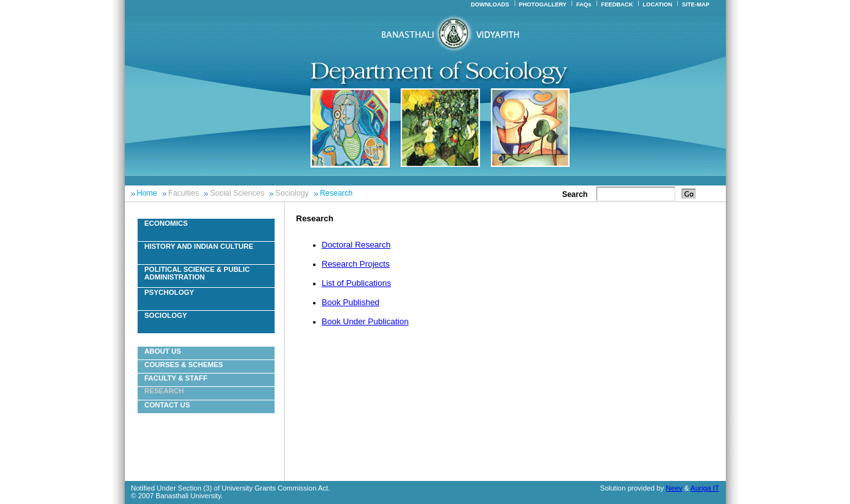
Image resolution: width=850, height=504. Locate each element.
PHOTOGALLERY (543, 4)
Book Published (351, 302)
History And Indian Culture (199, 246)
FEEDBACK (617, 4)
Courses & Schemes (184, 365)
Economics (166, 223)
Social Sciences (237, 193)
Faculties (184, 193)
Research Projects (356, 264)
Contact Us (167, 405)
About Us (163, 351)
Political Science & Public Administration (197, 273)
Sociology (292, 193)
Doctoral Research (357, 245)
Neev (674, 488)
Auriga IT (705, 488)
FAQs (584, 4)
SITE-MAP (695, 4)
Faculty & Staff (176, 378)
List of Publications (357, 283)
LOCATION (657, 4)
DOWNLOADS (490, 4)
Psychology (170, 292)
